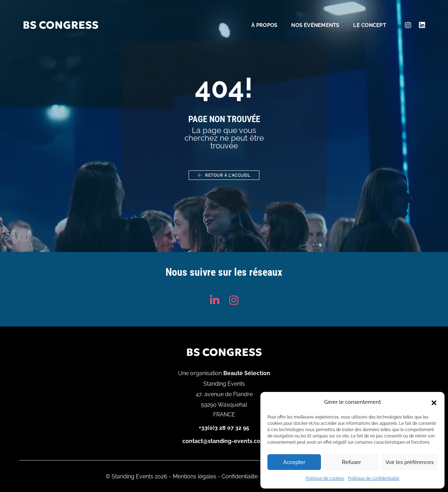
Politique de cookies (325, 478)
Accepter (294, 462)
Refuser (351, 462)
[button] (434, 402)
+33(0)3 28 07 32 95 (224, 428)
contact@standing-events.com (224, 441)
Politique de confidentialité (374, 478)
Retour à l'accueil (224, 175)
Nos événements (309, 16)
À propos (257, 16)
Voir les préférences (409, 462)
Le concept (363, 16)
